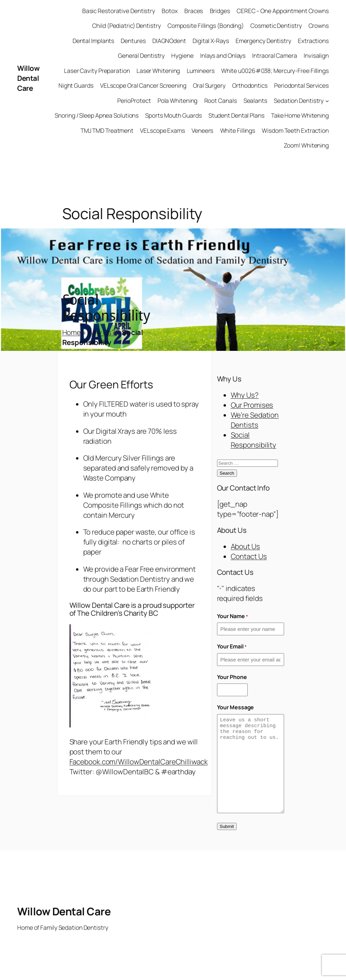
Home (72, 332)
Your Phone (232, 677)
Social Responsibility (254, 440)
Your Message (236, 707)
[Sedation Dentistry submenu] (327, 101)
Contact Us (249, 556)
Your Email (232, 646)
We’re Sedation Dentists (255, 420)
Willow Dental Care (28, 78)
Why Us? (101, 332)
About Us (245, 546)
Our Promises (252, 405)
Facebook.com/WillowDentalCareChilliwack (139, 762)
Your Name (233, 616)
